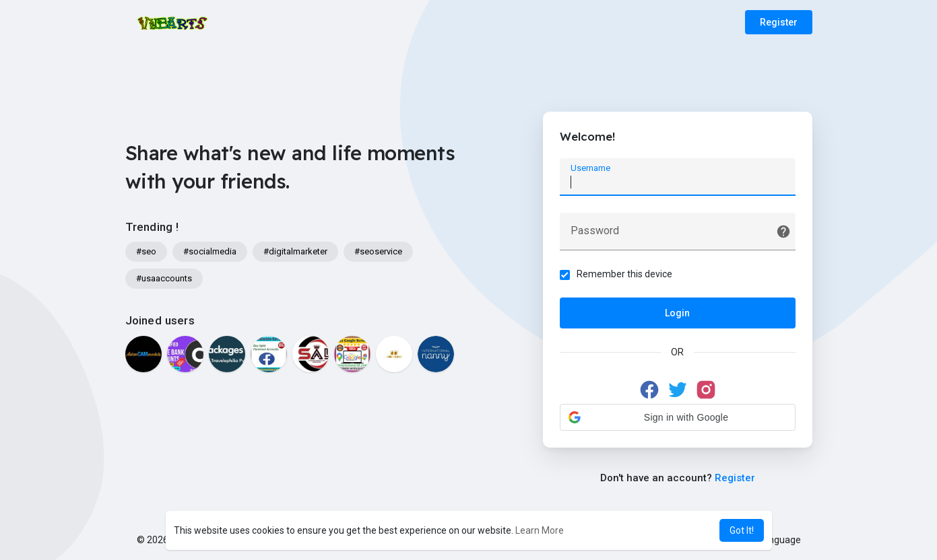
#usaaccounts (164, 278)
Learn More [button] (540, 530)
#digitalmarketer (295, 251)
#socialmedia (210, 251)
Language (775, 540)
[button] (678, 417)
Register (779, 22)
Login (677, 313)
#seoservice (378, 251)
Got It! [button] (742, 530)
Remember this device (624, 274)
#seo (146, 251)
